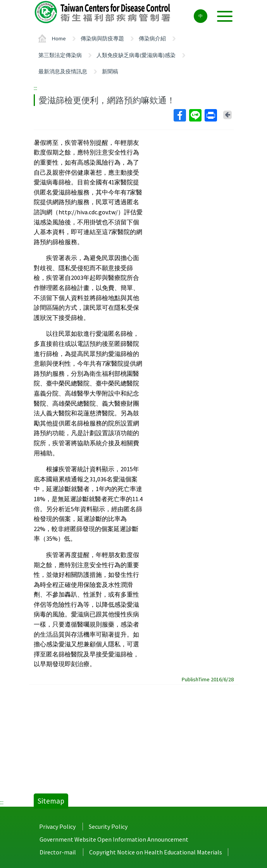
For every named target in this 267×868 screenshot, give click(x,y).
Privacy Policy (57, 826)
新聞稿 (110, 71)
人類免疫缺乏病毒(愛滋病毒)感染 (136, 55)
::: (35, 88)
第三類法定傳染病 (60, 55)
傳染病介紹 (152, 38)
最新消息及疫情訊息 (63, 71)
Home (59, 38)
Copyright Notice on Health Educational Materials (156, 852)
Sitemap (51, 801)
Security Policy (108, 826)
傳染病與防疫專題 (102, 38)
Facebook (179, 115)
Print (210, 115)
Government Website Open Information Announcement (114, 839)
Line (195, 115)
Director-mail (58, 852)
